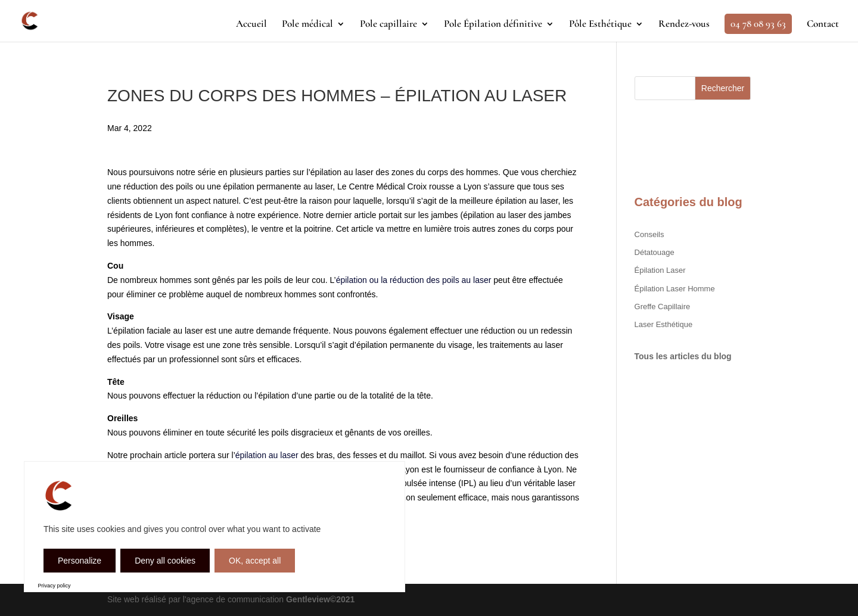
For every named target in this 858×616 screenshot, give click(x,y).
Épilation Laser (660, 270)
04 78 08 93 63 (758, 24)
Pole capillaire (388, 25)
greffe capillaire (663, 307)
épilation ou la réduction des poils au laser (414, 280)
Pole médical (307, 25)
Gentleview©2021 (320, 599)
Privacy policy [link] (55, 586)
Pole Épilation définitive (493, 25)
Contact (823, 25)
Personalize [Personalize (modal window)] (80, 561)
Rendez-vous (684, 25)
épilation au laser (267, 455)
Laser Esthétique (664, 324)
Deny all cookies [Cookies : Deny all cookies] (165, 561)
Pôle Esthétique (600, 25)
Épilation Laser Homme (675, 289)
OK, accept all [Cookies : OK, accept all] (255, 561)
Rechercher (723, 88)
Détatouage (655, 252)
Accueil (251, 25)
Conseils (649, 234)
